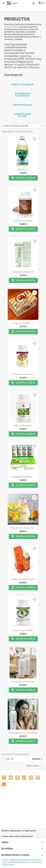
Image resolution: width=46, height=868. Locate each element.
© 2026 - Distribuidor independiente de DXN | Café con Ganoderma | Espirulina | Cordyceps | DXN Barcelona (22, 862)
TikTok (4, 784)
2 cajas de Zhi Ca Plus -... (23, 323)
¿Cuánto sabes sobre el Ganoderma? (17, 836)
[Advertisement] (23, 811)
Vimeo (31, 778)
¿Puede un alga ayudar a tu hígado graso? (19, 831)
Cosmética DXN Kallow (22, 115)
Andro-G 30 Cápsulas (23, 426)
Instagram (38, 778)
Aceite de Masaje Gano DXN (23, 579)
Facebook (4, 778)
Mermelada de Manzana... (23, 477)
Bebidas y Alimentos (22, 84)
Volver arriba (34, 766)
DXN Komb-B (23, 169)
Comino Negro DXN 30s (23, 630)
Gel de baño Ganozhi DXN (23, 682)
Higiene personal (22, 105)
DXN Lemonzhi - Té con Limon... (23, 528)
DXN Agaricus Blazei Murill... (23, 374)
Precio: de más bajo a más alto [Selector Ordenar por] (23, 126)
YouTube (18, 778)
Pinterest (24, 778)
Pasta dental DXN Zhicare (23, 272)
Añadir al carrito (23, 178)
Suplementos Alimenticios (22, 95)
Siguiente (38, 759)
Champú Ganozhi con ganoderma (23, 733)
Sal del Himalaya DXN (23, 221)
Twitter (11, 778)
